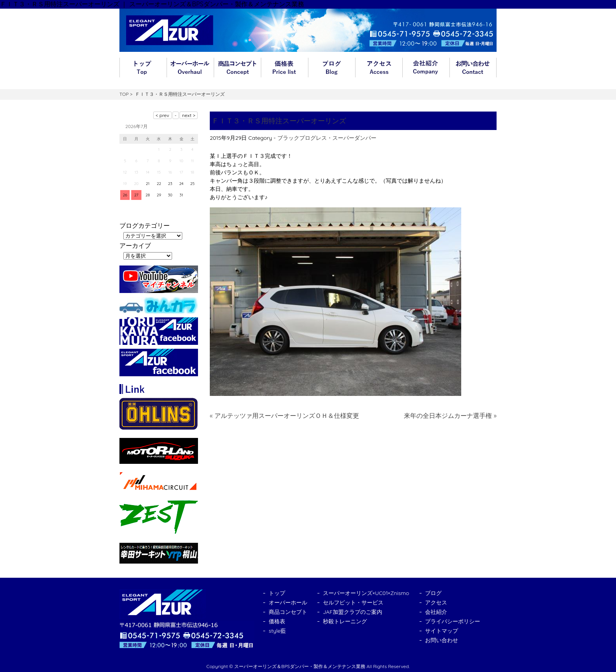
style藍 (277, 631)
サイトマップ (442, 631)
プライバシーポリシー (453, 621)
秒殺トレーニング (345, 621)
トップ (143, 68)
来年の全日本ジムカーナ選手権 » (450, 416)
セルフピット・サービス (353, 602)
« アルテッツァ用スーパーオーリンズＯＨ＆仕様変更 (284, 416)
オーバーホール (190, 68)
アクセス (379, 68)
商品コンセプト (237, 68)
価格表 (284, 68)
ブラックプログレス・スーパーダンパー (327, 138)
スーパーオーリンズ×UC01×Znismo (366, 593)
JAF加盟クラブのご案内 (353, 612)
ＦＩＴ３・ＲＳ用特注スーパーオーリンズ (279, 121)
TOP (124, 94)
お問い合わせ (473, 68)
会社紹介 (426, 68)
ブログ (332, 68)
